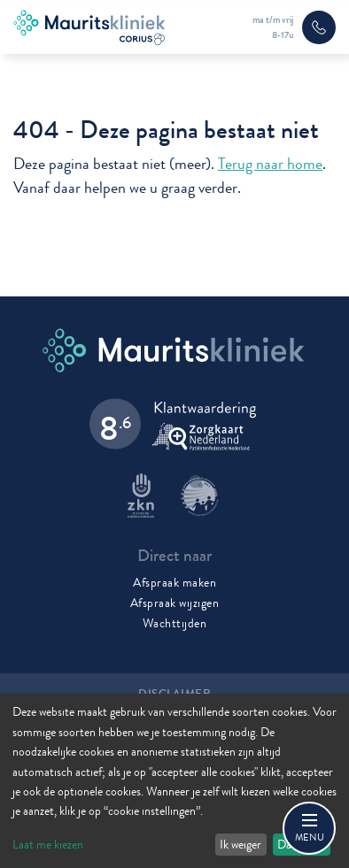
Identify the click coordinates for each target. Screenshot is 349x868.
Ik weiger (240, 844)
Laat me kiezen (48, 844)
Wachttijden (175, 623)
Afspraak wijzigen (175, 603)
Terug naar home (270, 164)
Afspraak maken (174, 582)
